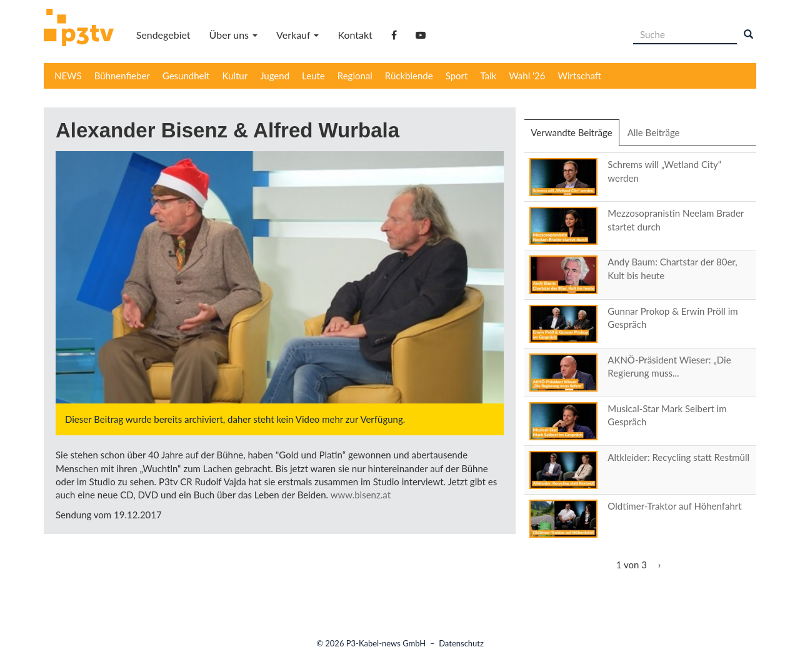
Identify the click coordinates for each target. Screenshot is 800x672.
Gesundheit (186, 76)
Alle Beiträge (654, 132)
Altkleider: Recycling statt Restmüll (678, 457)
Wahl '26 (527, 76)
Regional (355, 76)
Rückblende (409, 76)
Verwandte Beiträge (575, 136)
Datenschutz (461, 643)
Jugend (275, 76)
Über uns (233, 35)
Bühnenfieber (122, 76)
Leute (313, 76)
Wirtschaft (580, 76)
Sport (457, 76)
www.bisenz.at (361, 495)
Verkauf (297, 35)
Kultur (235, 76)
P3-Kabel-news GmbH (386, 643)
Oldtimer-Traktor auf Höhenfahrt (674, 506)
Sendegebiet (163, 35)
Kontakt (355, 35)
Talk (488, 76)
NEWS (68, 76)
